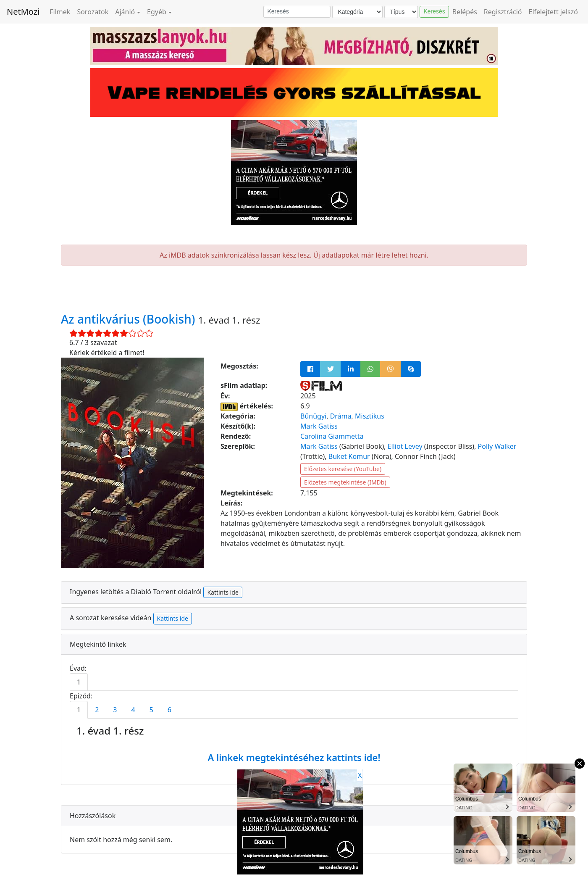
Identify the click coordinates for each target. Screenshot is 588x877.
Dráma (341, 416)
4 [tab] (133, 710)
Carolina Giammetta (332, 436)
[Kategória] (357, 12)
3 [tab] (115, 710)
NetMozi (23, 12)
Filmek (60, 12)
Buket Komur (349, 456)
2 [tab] (97, 710)
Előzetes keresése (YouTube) (343, 469)
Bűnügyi (313, 416)
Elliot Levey (405, 446)
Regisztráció (503, 12)
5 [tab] (151, 710)
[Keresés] (297, 12)
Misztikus (370, 416)
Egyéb (157, 12)
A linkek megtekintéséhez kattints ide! (294, 757)
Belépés (465, 12)
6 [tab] (169, 710)
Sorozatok (93, 12)
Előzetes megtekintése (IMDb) (345, 482)
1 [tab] (79, 682)
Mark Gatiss (319, 426)
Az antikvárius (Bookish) (130, 319)
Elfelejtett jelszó (554, 12)
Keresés (434, 11)
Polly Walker (497, 446)
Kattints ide (223, 592)
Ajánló (125, 12)
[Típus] (401, 12)
